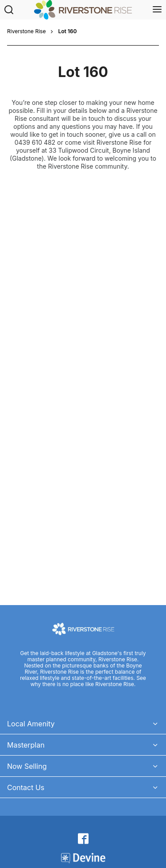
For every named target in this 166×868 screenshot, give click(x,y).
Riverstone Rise (26, 31)
